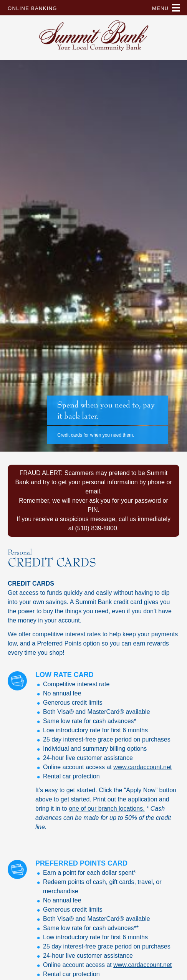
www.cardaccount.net (142, 767)
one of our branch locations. (107, 809)
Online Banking (32, 8)
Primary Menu (176, 8)
